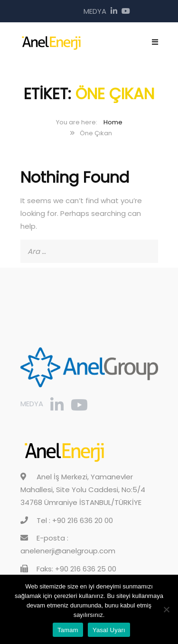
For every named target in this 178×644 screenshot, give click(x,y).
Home (113, 122)
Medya (95, 11)
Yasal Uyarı (109, 630)
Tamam (68, 630)
